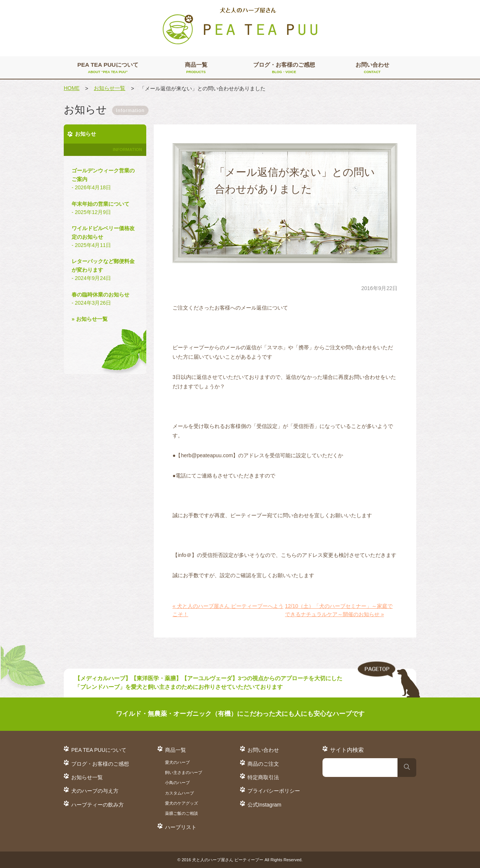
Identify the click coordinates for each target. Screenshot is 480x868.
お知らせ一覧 (109, 88)
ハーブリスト (181, 827)
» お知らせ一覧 (90, 319)
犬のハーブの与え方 (95, 791)
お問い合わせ (372, 68)
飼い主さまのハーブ (184, 772)
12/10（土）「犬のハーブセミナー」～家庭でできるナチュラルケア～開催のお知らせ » (339, 610)
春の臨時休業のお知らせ (105, 299)
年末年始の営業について (105, 209)
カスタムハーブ (179, 793)
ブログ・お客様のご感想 (284, 68)
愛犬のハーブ (177, 762)
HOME (72, 88)
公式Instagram (264, 805)
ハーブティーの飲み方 (97, 805)
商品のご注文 (263, 764)
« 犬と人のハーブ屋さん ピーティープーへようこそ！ (228, 610)
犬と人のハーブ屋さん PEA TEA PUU (240, 26)
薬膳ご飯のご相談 (181, 813)
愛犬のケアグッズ (181, 803)
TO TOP (389, 680)
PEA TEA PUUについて (108, 68)
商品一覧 (196, 68)
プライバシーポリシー (274, 791)
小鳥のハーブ (177, 783)
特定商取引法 (263, 777)
